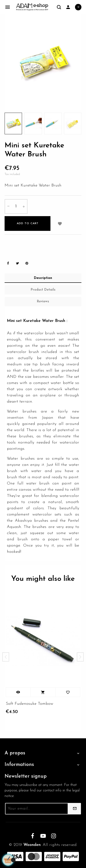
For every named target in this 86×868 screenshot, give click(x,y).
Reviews (43, 302)
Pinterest (27, 263)
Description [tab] (43, 278)
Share (8, 263)
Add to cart (28, 223)
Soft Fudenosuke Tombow (29, 704)
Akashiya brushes (32, 521)
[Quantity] (16, 206)
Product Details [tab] (43, 290)
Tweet (17, 263)
